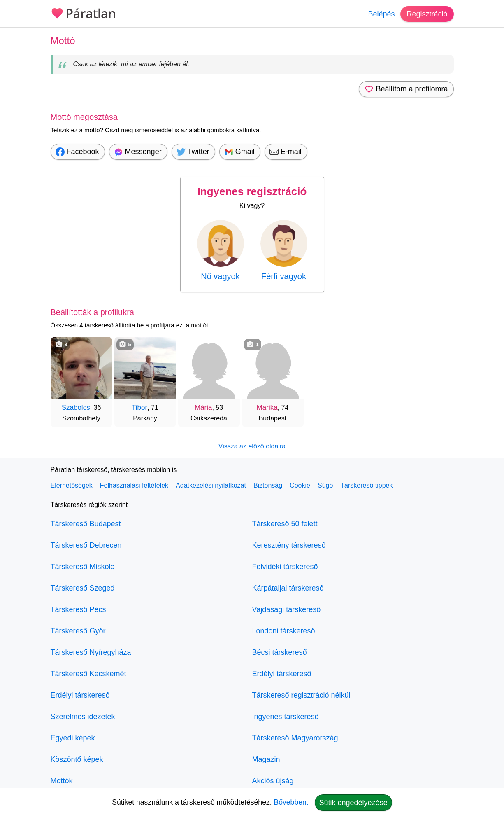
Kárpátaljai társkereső (288, 588)
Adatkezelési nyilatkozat (211, 485)
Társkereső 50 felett (285, 524)
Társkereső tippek (366, 485)
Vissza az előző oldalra (252, 446)
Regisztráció (427, 14)
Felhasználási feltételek (134, 485)
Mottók (62, 781)
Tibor (139, 407)
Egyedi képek (73, 738)
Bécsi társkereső (280, 652)
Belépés (381, 14)
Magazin (266, 759)
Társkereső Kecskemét (88, 674)
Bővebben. (291, 802)
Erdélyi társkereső (80, 695)
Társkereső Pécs (78, 609)
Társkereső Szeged (83, 588)
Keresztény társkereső (289, 545)
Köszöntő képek (77, 759)
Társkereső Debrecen (86, 545)
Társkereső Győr (78, 631)
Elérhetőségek (72, 485)
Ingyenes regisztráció (252, 191)
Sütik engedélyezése (353, 803)
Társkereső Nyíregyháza (91, 652)
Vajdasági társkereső (287, 609)
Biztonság (268, 485)
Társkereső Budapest (86, 524)
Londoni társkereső (284, 631)
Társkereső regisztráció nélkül (301, 695)
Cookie (300, 485)
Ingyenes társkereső (286, 717)
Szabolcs (76, 407)
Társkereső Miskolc (82, 567)
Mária (203, 407)
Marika (267, 407)
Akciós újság (273, 781)
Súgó (325, 485)
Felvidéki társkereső (285, 567)
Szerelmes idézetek (83, 717)
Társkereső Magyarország (295, 738)
